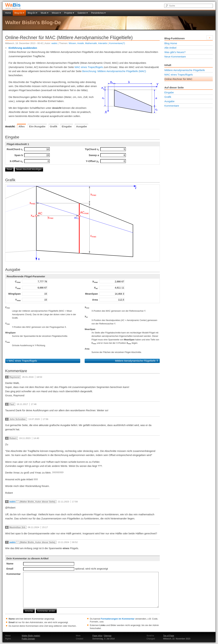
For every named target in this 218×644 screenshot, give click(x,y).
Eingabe (169, 92)
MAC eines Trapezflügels (89, 67)
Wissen (72, 43)
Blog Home (171, 43)
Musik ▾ (45, 13)
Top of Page (169, 636)
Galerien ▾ (83, 13)
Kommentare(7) (117, 43)
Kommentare (172, 106)
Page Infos (97, 636)
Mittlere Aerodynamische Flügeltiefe (135, 361)
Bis (13, 5)
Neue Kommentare (175, 57)
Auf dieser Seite (174, 87)
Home (8, 13)
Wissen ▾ (56, 13)
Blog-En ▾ (32, 13)
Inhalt (168, 65)
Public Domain (28, 639)
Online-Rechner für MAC (178, 79)
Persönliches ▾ (98, 13)
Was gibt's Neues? (175, 52)
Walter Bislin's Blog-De (33, 22)
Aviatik (80, 43)
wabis (54, 43)
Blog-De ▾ (19, 13)
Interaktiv (103, 43)
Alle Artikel (170, 48)
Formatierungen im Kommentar (118, 619)
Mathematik (91, 43)
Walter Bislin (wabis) (31, 636)
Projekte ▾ (69, 13)
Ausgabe (169, 101)
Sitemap (108, 636)
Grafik (168, 97)
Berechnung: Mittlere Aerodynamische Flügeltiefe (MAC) (114, 71)
